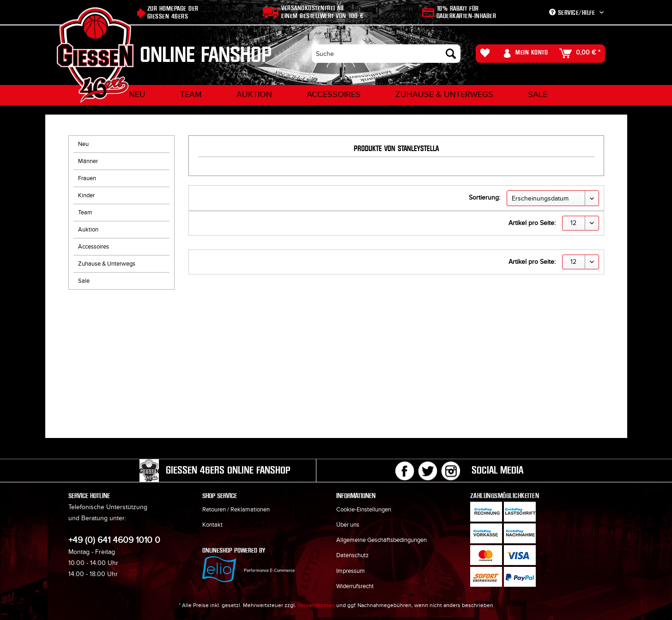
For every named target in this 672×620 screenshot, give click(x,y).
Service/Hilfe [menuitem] (573, 13)
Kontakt (212, 525)
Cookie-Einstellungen (364, 510)
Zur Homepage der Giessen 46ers (173, 12)
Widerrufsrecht (355, 586)
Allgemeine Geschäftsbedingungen (381, 540)
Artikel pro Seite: (532, 223)
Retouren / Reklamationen (236, 510)
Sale (84, 281)
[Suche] (386, 54)
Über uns (348, 525)
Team (85, 213)
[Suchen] (451, 54)
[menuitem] (386, 54)
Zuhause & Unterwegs (107, 264)
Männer (88, 161)
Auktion (88, 230)
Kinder (86, 195)
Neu (83, 144)
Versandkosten (316, 605)
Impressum (351, 571)
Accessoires (94, 247)
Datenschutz (352, 555)
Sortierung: (484, 198)
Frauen (87, 178)
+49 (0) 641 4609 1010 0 (114, 540)
